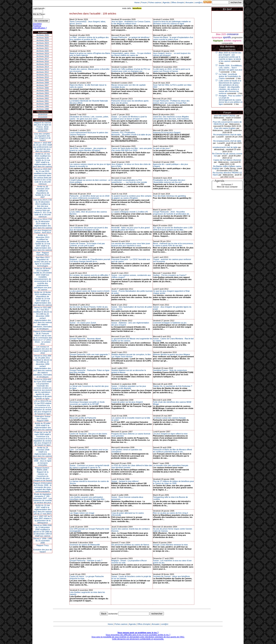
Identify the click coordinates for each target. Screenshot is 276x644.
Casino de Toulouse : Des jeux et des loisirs (88, 434)
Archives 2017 (43, 59)
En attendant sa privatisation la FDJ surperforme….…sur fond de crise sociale (129, 181)
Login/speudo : (39, 8)
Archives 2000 (43, 104)
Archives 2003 (43, 96)
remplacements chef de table (225, 147)
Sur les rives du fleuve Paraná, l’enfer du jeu (89, 307)
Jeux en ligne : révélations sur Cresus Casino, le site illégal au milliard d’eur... (131, 23)
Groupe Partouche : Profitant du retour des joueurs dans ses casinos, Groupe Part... (171, 102)
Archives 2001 (43, 101)
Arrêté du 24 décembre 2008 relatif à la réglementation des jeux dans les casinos (43, 452)
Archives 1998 (43, 109)
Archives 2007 (43, 85)
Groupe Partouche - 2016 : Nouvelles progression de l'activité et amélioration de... (172, 213)
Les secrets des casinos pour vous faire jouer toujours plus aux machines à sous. (131, 244)
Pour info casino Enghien (225, 128)
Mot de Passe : (39, 14)
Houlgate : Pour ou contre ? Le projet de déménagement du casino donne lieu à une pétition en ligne (231, 100)
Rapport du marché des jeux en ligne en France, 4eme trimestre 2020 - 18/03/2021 (43, 127)
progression (237, 38)
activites (228, 41)
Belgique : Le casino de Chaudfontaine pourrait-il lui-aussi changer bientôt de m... (90, 260)
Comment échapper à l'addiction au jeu (170, 323)
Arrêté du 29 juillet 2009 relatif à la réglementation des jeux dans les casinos (43, 426)
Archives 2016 (43, 61)
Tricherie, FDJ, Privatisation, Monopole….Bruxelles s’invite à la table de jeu (131, 134)
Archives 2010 (43, 77)
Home (137, 2)
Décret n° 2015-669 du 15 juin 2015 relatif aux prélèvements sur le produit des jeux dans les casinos (43, 147)
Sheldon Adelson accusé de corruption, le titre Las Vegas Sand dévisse (131, 355)
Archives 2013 (43, 69)
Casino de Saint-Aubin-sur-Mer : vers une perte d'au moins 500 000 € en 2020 (132, 149)
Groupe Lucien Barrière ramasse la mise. (171, 545)
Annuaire (189, 2)
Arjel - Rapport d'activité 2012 (43, 254)
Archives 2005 (43, 91)
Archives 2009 (43, 80)
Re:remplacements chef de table (227, 135)
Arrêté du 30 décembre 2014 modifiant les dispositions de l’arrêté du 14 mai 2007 (43, 192)
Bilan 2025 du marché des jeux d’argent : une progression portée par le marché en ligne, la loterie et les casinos (230, 57)
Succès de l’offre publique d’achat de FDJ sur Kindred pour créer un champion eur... (131, 70)
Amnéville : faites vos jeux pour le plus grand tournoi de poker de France (130, 229)
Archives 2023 (43, 43)
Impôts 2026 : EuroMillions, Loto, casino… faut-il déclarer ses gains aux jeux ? (230, 69)
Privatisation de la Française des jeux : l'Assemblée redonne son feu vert (170, 181)
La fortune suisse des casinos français (169, 418)
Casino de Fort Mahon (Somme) (227, 160)
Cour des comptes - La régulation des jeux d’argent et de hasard (43, 137)
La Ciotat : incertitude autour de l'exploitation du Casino (230, 76)
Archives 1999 (43, 106)
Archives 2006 (43, 88)
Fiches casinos (155, 2)
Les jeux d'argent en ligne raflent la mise (170, 434)
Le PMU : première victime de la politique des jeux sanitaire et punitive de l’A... (89, 38)
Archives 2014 (43, 67)
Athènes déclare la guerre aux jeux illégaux (171, 354)
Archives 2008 (43, 83)
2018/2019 (43, 114)
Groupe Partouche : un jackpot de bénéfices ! (131, 37)
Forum (144, 2)
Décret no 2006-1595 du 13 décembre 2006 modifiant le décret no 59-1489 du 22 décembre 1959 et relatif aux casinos (43, 531)
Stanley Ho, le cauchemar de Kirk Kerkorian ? (173, 386)
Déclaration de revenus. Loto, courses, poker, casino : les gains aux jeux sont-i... (89, 118)
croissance (233, 34)
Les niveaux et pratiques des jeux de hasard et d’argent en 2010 (43, 350)
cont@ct (198, 2)
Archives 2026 (43, 35)
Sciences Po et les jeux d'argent (167, 132)
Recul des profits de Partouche (83, 418)
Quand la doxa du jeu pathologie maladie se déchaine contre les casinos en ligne (172, 23)
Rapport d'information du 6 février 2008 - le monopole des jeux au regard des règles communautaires (43, 487)
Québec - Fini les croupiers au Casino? (170, 275)
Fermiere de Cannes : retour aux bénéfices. (172, 576)
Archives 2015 (43, 64)
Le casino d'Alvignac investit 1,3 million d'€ (129, 212)
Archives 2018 (43, 56)
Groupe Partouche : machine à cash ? (86, 561)
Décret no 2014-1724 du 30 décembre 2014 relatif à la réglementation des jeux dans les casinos (43, 224)
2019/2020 (43, 117)
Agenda (166, 2)
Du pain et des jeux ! (162, 148)
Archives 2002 (43, 98)
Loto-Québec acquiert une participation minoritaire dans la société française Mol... (88, 498)
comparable (227, 43)
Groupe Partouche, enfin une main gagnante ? (90, 354)
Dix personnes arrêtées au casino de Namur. (130, 545)
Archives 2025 (43, 38)
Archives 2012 (43, 72)
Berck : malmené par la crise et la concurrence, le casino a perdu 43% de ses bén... (173, 244)
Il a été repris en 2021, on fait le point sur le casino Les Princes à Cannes (172, 70)
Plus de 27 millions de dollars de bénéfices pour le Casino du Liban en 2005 (173, 482)
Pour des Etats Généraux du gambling (169, 196)
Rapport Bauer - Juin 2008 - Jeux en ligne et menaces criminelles (43, 462)
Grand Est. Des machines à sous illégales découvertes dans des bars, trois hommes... (172, 118)
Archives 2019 (43, 54)
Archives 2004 (43, 93)
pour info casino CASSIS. (225, 116)
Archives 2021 (43, 48)
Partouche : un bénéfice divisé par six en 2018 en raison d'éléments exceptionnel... (90, 197)
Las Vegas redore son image (82, 513)
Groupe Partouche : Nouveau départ (85, 339)
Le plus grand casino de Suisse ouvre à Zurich (90, 291)
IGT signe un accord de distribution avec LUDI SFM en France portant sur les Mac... (173, 229)
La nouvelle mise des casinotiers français (171, 465)
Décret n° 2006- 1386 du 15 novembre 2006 (43, 541)
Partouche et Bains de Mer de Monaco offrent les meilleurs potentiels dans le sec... (172, 451)
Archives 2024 (43, 40)
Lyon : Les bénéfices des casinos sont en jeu (89, 450)
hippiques (218, 41)
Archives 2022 (43, 46)
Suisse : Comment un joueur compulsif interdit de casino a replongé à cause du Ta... (89, 466)
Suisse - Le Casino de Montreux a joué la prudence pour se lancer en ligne (129, 118)
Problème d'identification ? (40, 27)
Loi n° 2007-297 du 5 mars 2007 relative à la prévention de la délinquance (43, 519)
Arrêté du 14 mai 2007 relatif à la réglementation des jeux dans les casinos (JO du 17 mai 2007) (43, 509)
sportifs (227, 37)
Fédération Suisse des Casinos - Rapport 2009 (43, 419)
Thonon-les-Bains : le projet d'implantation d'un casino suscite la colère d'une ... (173, 38)
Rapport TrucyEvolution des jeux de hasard (43, 549)
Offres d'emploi (177, 2)
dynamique (217, 38)
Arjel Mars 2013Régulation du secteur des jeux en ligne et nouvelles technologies (43, 262)
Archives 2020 (43, 51)
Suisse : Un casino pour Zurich (83, 323)
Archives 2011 (43, 75)
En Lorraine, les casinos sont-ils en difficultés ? (90, 275)
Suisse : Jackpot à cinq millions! (125, 481)
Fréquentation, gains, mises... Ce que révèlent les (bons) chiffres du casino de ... (131, 54)
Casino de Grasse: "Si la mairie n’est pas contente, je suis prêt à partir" (87, 244)
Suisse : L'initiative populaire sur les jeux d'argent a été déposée (129, 387)
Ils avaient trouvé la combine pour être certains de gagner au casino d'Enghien (131, 197)
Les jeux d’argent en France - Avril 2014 (43, 231)
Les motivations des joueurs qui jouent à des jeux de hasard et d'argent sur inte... (89, 229)
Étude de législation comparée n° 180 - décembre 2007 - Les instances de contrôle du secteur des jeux (43, 498)
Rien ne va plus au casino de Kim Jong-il (170, 513)
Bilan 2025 (221, 34)
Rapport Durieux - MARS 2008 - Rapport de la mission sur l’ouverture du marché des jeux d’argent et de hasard (43, 474)
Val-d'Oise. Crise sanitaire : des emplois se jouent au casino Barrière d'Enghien (88, 149)
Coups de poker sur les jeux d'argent (127, 402)
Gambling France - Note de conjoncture (170, 370)
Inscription (37, 24)
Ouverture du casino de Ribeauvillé (85, 545)
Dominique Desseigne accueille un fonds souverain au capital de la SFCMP (87, 403)
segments (237, 41)
